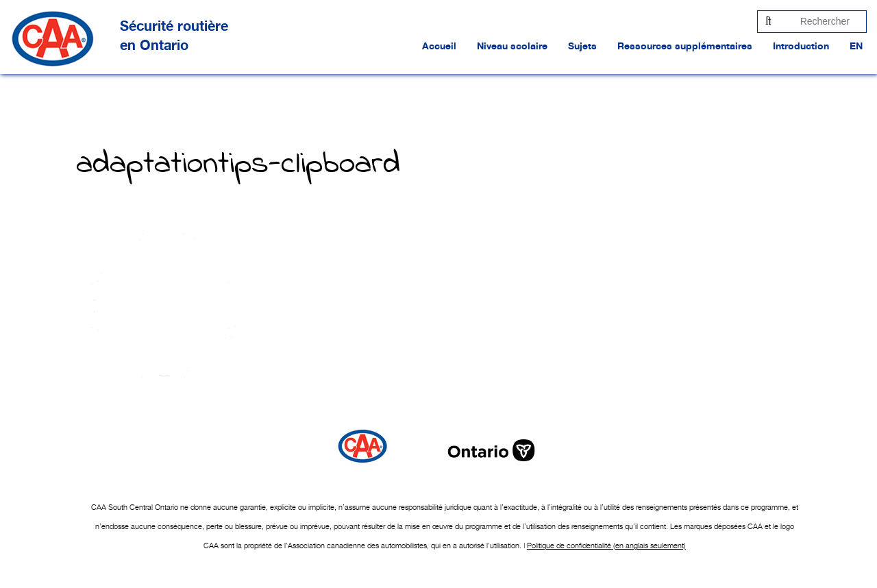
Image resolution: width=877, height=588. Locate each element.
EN (856, 47)
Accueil (439, 47)
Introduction (801, 47)
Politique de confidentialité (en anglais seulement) (606, 546)
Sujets (582, 47)
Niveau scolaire (512, 47)
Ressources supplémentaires (685, 47)
